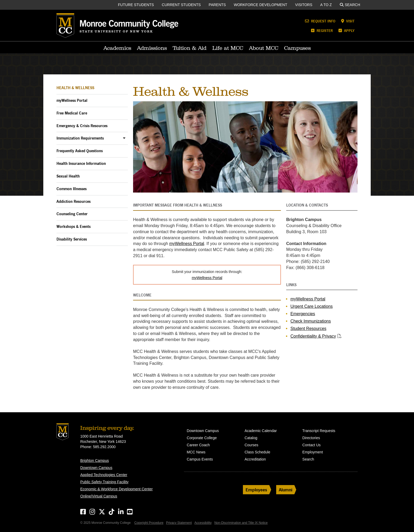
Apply (347, 30)
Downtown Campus (96, 468)
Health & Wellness (75, 88)
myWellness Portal (72, 100)
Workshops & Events (74, 226)
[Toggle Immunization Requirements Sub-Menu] (124, 138)
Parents (217, 5)
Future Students (136, 5)
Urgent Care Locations (312, 306)
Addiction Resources (74, 201)
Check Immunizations (311, 321)
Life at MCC (228, 48)
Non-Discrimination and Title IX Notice (241, 523)
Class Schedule (257, 452)
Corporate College (202, 438)
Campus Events (200, 459)
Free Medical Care (72, 113)
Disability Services (72, 239)
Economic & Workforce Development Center (116, 489)
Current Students (181, 5)
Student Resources (308, 329)
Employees (256, 490)
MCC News (196, 452)
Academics (117, 48)
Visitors (304, 5)
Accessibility (203, 523)
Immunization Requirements (80, 138)
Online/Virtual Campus (99, 496)
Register (322, 30)
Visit (348, 21)
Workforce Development (260, 5)
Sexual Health (68, 176)
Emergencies (303, 314)
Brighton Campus (95, 461)
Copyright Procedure (149, 523)
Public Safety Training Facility (104, 482)
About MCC (264, 48)
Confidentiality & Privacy (313, 336)
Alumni (286, 490)
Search (350, 5)
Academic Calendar (261, 431)
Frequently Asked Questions (80, 151)
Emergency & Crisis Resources (82, 126)
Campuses (297, 48)
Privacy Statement (179, 523)
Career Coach (198, 445)
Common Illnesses (72, 189)
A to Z (326, 5)
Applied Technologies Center (104, 475)
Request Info (320, 21)
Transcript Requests (319, 431)
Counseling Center (72, 214)
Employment (313, 452)
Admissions (152, 48)
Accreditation (255, 459)
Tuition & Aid (190, 48)
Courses (251, 445)
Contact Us (311, 445)
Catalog (251, 438)
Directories (311, 438)
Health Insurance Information (81, 163)
